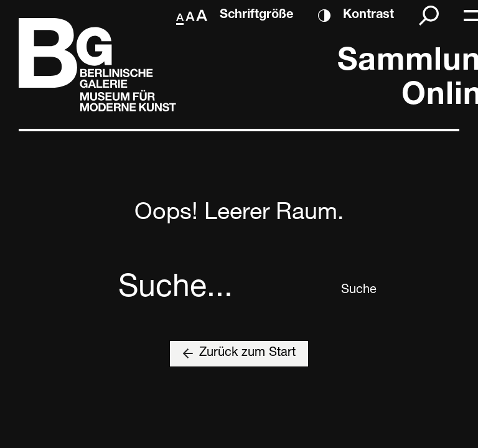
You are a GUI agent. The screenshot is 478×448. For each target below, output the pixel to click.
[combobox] (225, 291)
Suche (350, 291)
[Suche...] (225, 291)
